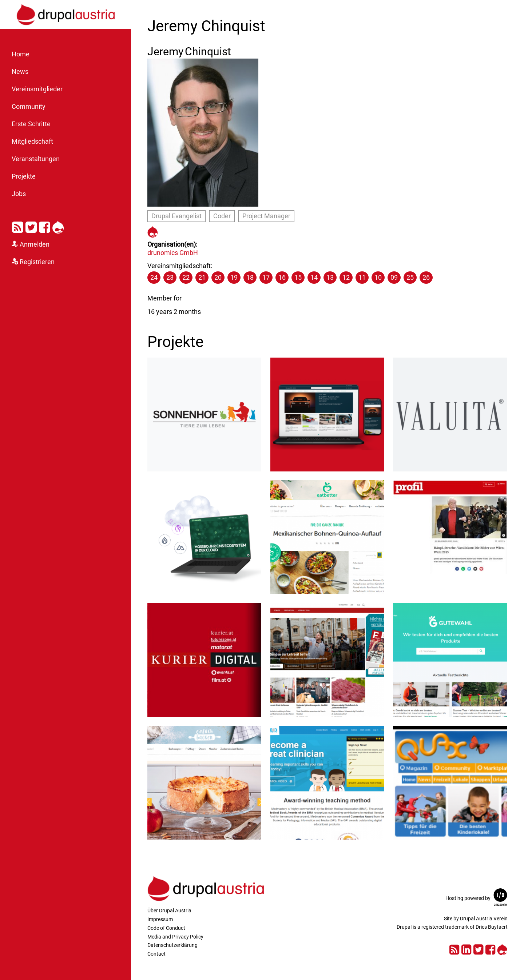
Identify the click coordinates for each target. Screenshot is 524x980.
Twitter (31, 226)
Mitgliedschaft (32, 142)
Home (21, 54)
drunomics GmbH (173, 253)
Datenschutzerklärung (172, 945)
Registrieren (37, 262)
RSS (18, 226)
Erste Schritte (31, 124)
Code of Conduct (166, 928)
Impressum (160, 919)
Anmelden (35, 244)
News (20, 72)
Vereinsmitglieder (37, 89)
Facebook (45, 226)
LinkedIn (466, 949)
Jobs (19, 194)
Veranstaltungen (36, 159)
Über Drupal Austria (169, 911)
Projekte (24, 176)
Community (29, 107)
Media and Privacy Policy (175, 937)
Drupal (58, 226)
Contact (156, 954)
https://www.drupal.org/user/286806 (153, 231)
